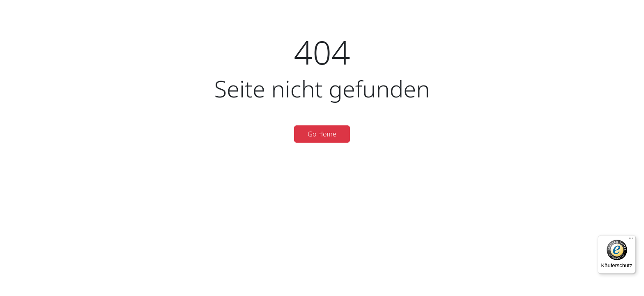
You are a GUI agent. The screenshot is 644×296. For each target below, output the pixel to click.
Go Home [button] (322, 134)
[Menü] (631, 240)
